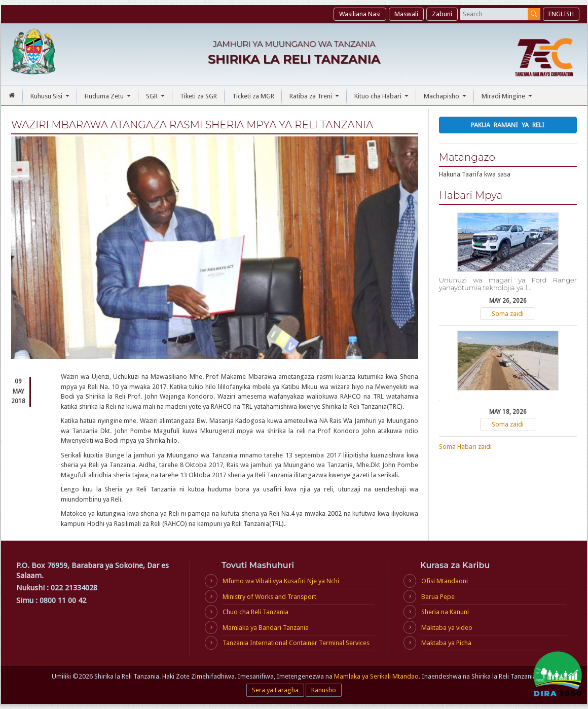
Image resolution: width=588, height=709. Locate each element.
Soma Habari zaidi (465, 447)
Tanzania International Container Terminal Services (296, 643)
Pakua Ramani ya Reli (508, 125)
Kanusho (324, 690)
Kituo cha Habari (383, 99)
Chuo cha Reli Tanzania (255, 612)
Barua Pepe (438, 597)
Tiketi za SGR (198, 96)
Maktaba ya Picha (446, 643)
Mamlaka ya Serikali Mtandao (376, 676)
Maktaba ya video (447, 628)
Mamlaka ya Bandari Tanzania (266, 628)
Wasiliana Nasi (360, 14)
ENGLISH (561, 14)
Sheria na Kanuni (445, 612)
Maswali (406, 14)
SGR (157, 99)
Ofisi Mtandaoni (445, 581)
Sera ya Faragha (275, 690)
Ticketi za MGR (253, 96)
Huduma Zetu (109, 99)
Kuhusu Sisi (51, 99)
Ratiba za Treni (316, 99)
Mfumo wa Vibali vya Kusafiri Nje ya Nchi (281, 581)
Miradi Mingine (508, 99)
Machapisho (446, 99)
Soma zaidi (508, 314)
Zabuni (442, 14)
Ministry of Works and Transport (269, 597)
